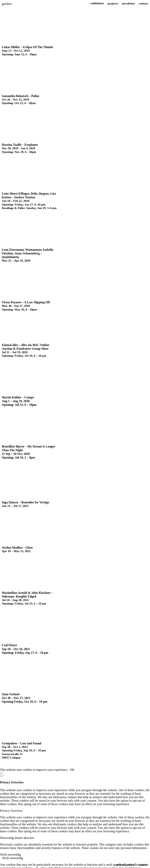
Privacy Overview (11, 805)
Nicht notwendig (10, 849)
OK (72, 764)
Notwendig (7, 832)
